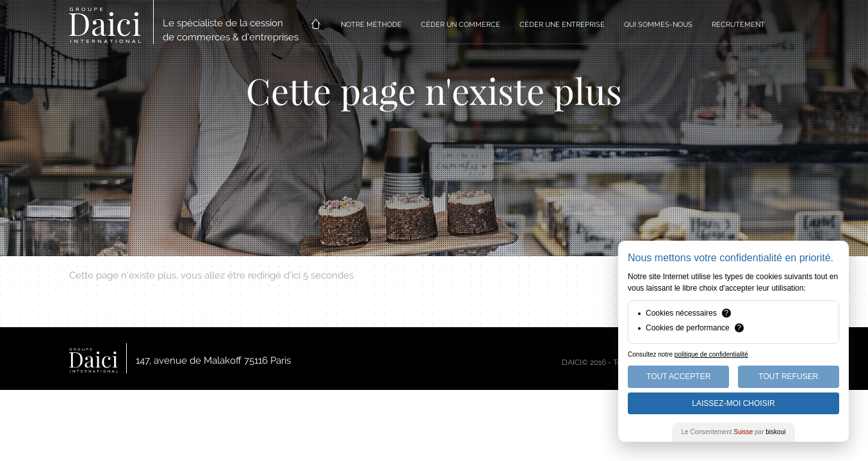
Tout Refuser (788, 376)
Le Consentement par (734, 432)
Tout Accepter (678, 376)
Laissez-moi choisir (733, 403)
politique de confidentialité (711, 354)
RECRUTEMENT (738, 25)
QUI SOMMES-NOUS (658, 25)
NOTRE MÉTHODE (371, 25)
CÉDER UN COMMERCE (461, 25)
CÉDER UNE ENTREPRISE (562, 25)
